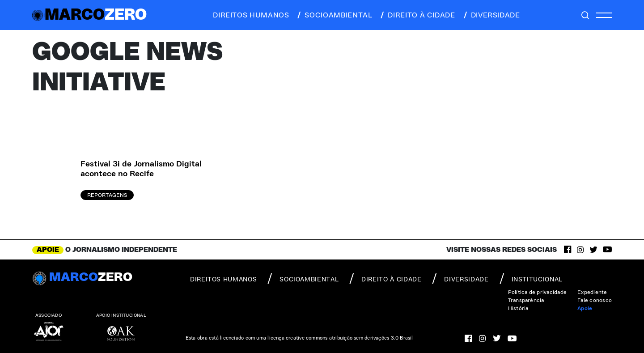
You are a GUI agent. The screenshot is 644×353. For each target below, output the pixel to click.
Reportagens (107, 195)
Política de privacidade (538, 292)
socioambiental (334, 15)
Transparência (526, 300)
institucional (531, 279)
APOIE (48, 250)
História (518, 308)
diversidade (491, 15)
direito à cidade (417, 15)
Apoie (585, 308)
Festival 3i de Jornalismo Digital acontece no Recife (141, 169)
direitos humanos (248, 15)
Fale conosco (595, 300)
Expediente (592, 292)
